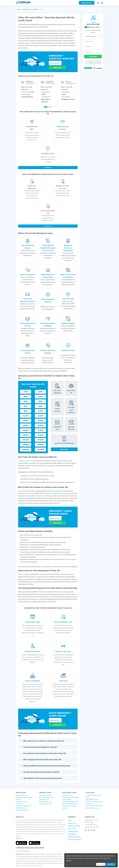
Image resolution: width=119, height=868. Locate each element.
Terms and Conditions (75, 828)
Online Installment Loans (63, 614)
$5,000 (40, 422)
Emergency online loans (26, 457)
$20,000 (26, 441)
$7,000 (40, 427)
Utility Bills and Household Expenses (48, 243)
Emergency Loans (27, 9)
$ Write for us (72, 811)
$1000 (40, 408)
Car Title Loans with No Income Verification (94, 791)
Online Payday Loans (33, 614)
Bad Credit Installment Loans (70, 792)
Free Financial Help (74, 814)
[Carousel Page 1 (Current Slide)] (46, 103)
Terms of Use (98, 63)
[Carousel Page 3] (50, 103)
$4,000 (26, 422)
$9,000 (40, 432)
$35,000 (40, 446)
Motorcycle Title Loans (92, 796)
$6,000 (26, 427)
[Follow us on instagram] (86, 818)
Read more (100, 864)
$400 (40, 393)
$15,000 (40, 437)
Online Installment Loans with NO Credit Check (70, 787)
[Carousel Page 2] (48, 103)
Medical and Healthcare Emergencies (68, 245)
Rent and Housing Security (28, 243)
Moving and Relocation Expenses (28, 297)
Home (19, 9)
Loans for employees (33, 673)
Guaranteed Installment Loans (71, 790)
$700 (26, 403)
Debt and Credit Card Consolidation (68, 273)
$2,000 (40, 413)
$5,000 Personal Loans (45, 790)
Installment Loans (67, 783)
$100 (26, 389)
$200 (40, 389)
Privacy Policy (92, 63)
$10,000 (26, 437)
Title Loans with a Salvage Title (94, 794)
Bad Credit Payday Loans (23, 798)
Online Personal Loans (33, 644)
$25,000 (40, 441)
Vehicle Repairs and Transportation (48, 273)
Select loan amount (55, 63)
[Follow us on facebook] (89, 818)
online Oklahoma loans (57, 490)
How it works (72, 817)
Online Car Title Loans (63, 644)
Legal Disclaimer (73, 820)
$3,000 (40, 417)
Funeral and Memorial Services (28, 321)
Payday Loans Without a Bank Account (24, 787)
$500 (26, 398)
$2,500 (26, 417)
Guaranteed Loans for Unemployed (22, 791)
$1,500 (26, 413)
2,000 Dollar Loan (44, 788)
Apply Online (87, 3)
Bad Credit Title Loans (92, 788)
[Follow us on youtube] (94, 818)
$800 (40, 403)
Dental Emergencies (28, 271)
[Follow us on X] (91, 818)
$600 (40, 398)
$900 (26, 408)
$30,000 (26, 446)
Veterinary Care (68, 295)
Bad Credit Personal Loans (46, 786)
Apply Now (64, 447)
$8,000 (26, 432)
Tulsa (41, 9)
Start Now (48, 164)
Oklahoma (36, 9)
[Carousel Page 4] (51, 103)
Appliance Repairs (68, 320)
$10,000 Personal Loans (46, 792)
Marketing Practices (74, 825)
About (70, 809)
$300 (26, 393)
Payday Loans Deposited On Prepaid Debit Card (23, 795)
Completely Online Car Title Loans (93, 785)
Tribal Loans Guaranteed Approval (69, 795)
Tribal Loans (63, 673)
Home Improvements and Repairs (48, 321)
